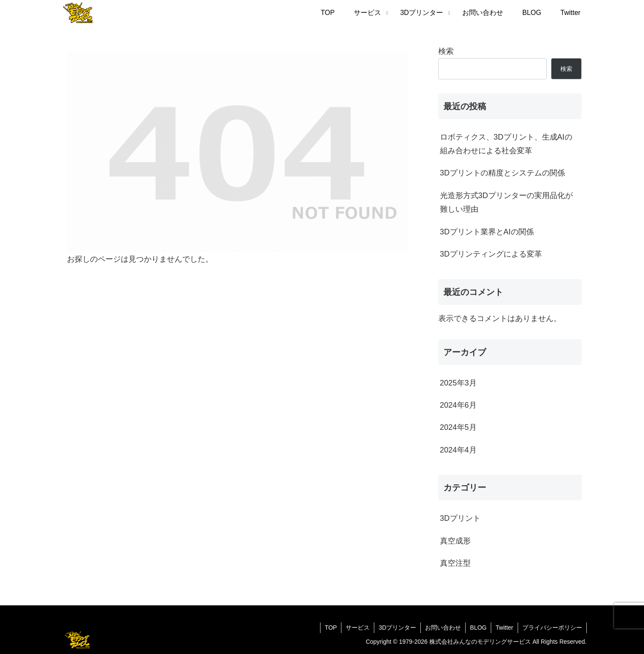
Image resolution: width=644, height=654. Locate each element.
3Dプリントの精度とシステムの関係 (503, 173)
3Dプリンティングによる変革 (491, 254)
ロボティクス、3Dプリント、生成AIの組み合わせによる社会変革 (506, 144)
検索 (446, 51)
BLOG (478, 628)
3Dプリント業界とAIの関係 (487, 232)
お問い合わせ (443, 628)
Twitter (504, 628)
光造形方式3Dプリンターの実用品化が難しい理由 (506, 202)
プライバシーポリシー (552, 628)
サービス (358, 628)
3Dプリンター (397, 628)
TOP (331, 628)
